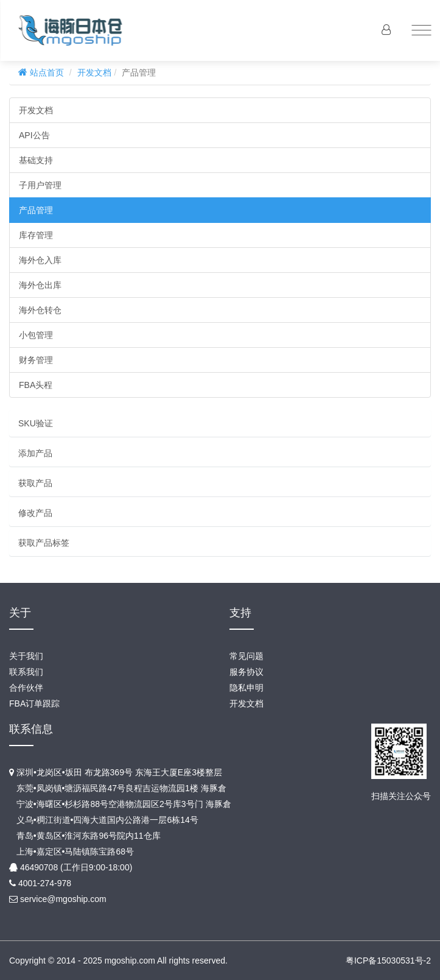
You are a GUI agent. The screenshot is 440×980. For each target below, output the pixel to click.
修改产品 (35, 513)
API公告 (34, 135)
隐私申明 (246, 688)
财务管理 (36, 360)
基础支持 (36, 160)
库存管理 (36, 235)
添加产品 (35, 453)
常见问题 (246, 656)
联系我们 (26, 672)
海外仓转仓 (40, 310)
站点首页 (46, 72)
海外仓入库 (40, 260)
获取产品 (35, 483)
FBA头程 (36, 385)
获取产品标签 (44, 543)
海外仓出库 (40, 285)
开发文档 (94, 72)
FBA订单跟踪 (34, 703)
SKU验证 (36, 423)
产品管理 (36, 210)
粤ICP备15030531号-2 (388, 961)
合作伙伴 (26, 688)
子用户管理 (40, 185)
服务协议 (246, 672)
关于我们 (26, 656)
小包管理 (36, 335)
